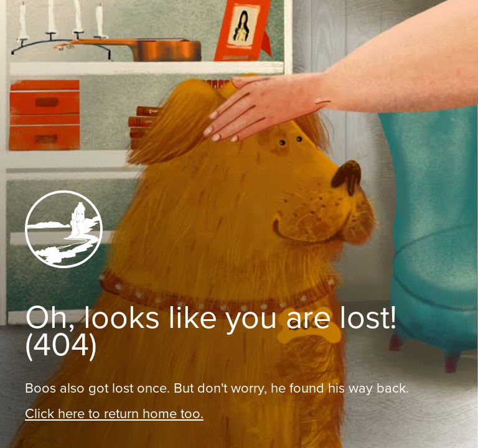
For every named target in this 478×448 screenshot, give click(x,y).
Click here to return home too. (114, 413)
